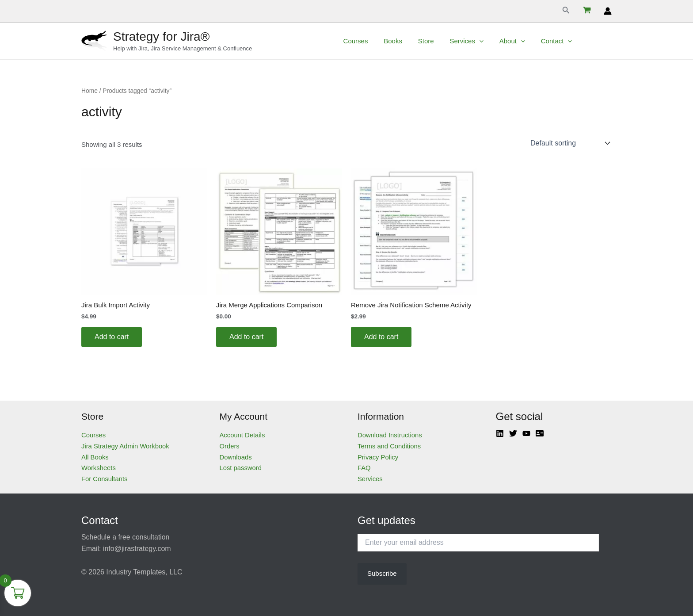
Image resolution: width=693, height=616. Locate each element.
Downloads (236, 457)
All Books (95, 457)
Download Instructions (390, 435)
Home (89, 91)
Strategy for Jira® (161, 36)
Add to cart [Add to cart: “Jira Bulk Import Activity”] (112, 337)
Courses (375, 41)
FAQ (364, 468)
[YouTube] (526, 433)
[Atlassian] (540, 433)
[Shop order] (569, 143)
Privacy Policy (378, 457)
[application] (491, 41)
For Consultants (105, 479)
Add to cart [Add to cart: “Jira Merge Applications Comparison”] (246, 337)
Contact (563, 41)
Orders (230, 446)
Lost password (241, 468)
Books (410, 41)
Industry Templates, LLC (144, 572)
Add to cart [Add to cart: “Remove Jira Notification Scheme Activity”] (381, 337)
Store (440, 41)
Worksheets (99, 468)
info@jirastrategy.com (137, 549)
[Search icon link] (566, 11)
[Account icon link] (608, 11)
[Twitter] (513, 433)
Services (478, 41)
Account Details (243, 435)
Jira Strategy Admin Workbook (126, 446)
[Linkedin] (500, 433)
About (521, 41)
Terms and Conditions (390, 446)
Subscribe (382, 573)
